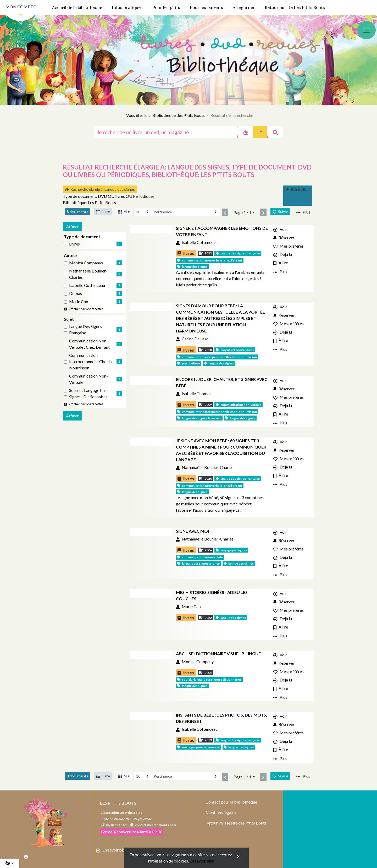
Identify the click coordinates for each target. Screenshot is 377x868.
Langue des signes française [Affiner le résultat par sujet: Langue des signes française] (86, 329)
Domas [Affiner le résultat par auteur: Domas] (76, 293)
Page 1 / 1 (242, 212)
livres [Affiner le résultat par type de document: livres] (74, 244)
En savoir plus (202, 861)
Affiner (72, 226)
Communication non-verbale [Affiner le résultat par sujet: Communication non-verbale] (88, 379)
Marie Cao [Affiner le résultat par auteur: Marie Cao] (79, 301)
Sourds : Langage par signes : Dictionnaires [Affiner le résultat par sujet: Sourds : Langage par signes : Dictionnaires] (88, 393)
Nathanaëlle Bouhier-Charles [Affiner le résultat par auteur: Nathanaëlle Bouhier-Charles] (88, 274)
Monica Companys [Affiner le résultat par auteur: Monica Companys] (86, 263)
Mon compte (21, 7)
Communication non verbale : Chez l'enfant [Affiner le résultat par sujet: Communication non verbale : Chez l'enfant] (89, 344)
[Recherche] (166, 132)
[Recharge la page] (143, 212)
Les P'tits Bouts (118, 803)
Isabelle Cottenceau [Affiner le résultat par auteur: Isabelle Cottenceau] (87, 285)
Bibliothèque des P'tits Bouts (179, 115)
